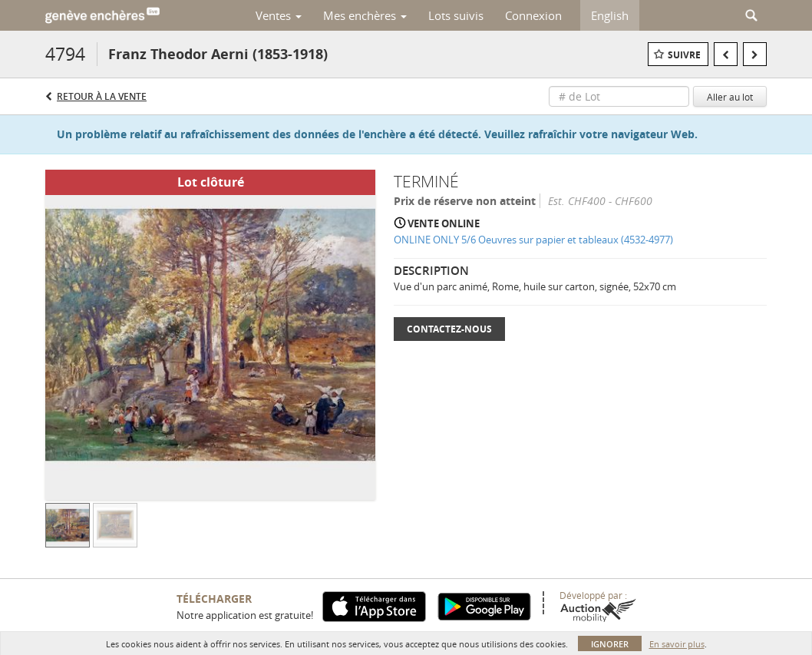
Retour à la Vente (102, 96)
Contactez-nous (449, 329)
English (610, 15)
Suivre (684, 55)
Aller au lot (730, 97)
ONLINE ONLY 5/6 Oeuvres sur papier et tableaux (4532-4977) (533, 240)
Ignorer (610, 644)
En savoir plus (677, 644)
